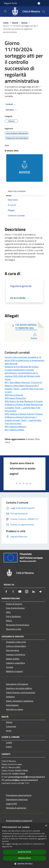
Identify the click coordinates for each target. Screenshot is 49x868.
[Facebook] (6, 592)
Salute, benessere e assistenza (20, 701)
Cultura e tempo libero (16, 646)
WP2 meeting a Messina (15, 427)
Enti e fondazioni (13, 616)
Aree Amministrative (15, 608)
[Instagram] (27, 592)
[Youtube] (20, 592)
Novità (15, 23)
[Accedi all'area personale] (39, 3)
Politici (9, 621)
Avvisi (9, 731)
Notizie (24, 23)
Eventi (9, 747)
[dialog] (24, 845)
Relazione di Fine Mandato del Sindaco (22, 367)
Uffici (8, 612)
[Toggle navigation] (5, 11)
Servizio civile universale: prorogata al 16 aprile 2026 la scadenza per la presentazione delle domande (24, 360)
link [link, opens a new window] (11, 847)
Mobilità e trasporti (15, 671)
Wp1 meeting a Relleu (15, 430)
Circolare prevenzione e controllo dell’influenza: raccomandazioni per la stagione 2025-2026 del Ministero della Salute (22, 374)
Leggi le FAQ (11, 804)
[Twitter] (13, 592)
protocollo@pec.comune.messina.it (22, 780)
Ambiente (10, 697)
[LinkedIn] (33, 592)
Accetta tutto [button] (24, 852)
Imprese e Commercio (16, 654)
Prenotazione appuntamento (19, 795)
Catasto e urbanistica (15, 663)
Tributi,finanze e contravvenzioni (21, 692)
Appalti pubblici (13, 659)
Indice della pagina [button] (17, 191)
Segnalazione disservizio (17, 799)
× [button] (46, 826)
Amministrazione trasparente (19, 821)
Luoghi (9, 742)
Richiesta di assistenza (16, 808)
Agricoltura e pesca (15, 709)
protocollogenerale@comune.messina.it (27, 777)
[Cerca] (44, 12)
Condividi (11, 104)
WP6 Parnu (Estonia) (14, 395)
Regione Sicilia (10, 3)
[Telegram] (40, 592)
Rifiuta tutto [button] (24, 858)
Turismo (10, 667)
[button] (25, 864)
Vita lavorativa (12, 650)
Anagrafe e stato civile (16, 642)
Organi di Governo (14, 604)
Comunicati (11, 726)
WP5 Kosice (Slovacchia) (15, 398)
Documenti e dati (14, 629)
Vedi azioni (11, 110)
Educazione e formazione (17, 684)
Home (6, 23)
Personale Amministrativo (18, 625)
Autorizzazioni (12, 705)
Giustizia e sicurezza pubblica (19, 688)
